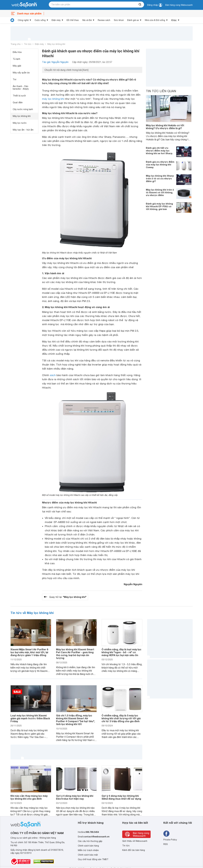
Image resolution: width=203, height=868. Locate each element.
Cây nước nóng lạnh (23, 109)
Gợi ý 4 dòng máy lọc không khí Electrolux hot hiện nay (75, 797)
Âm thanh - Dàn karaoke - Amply (21, 88)
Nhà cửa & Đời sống (155, 20)
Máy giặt (17, 66)
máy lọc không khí (53, 99)
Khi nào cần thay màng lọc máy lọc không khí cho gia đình (29, 797)
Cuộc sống (40, 20)
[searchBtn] (140, 5)
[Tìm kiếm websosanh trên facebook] (166, 834)
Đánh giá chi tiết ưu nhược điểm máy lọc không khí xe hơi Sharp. (159, 151)
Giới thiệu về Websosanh (135, 841)
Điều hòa (17, 52)
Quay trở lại (68, 597)
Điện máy (56, 20)
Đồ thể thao (73, 20)
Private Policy (170, 840)
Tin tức (28, 44)
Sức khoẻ (119, 20)
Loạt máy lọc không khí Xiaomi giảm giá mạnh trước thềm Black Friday (30, 718)
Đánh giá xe (133, 20)
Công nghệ (23, 20)
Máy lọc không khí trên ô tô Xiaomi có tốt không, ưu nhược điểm (160, 192)
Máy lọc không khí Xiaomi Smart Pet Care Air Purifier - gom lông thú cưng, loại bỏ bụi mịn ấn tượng (75, 654)
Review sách (104, 20)
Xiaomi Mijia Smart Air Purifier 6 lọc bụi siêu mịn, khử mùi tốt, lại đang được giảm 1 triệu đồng (29, 652)
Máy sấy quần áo (21, 73)
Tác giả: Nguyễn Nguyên (55, 62)
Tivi (14, 79)
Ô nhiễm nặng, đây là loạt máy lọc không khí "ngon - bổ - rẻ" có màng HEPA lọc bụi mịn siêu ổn (121, 652)
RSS (166, 844)
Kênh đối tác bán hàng (134, 850)
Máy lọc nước (20, 123)
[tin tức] (12, 20)
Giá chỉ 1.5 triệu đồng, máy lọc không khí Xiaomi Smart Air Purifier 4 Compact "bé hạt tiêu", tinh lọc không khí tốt (75, 720)
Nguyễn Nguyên (133, 584)
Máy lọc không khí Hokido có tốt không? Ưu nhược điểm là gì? (165, 127)
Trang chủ (15, 44)
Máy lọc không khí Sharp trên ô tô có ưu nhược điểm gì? (160, 178)
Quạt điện (18, 102)
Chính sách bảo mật (88, 855)
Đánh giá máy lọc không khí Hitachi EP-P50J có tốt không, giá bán (159, 206)
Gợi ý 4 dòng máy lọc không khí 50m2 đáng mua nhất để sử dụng (121, 797)
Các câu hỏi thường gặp (90, 841)
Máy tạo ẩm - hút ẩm (23, 130)
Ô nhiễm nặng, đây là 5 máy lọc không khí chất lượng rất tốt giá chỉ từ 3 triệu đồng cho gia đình (121, 718)
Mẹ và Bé (87, 20)
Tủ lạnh (16, 59)
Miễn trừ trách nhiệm (88, 850)
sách (53, 375)
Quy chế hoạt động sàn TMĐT (93, 859)
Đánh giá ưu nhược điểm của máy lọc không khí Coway (160, 164)
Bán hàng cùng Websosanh (179, 5)
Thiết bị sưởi (19, 96)
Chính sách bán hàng (88, 846)
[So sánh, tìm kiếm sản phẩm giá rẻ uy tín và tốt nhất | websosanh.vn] (24, 5)
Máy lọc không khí (56, 44)
